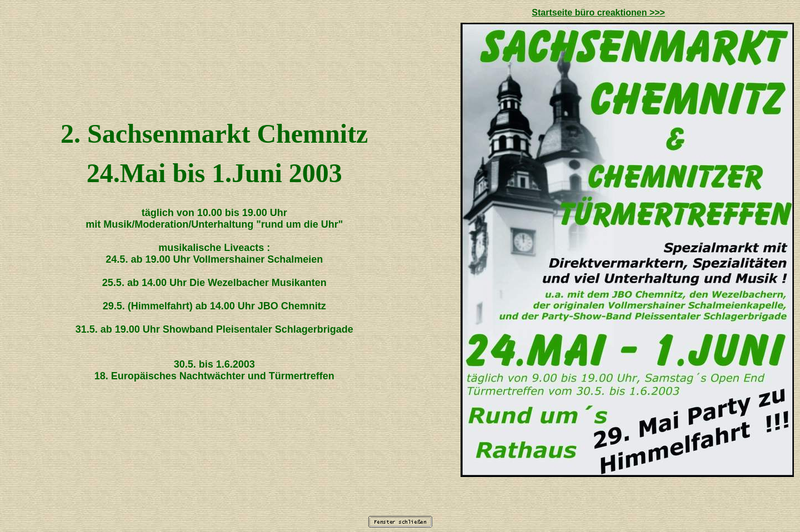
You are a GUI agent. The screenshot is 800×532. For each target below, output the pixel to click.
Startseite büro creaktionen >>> (598, 12)
